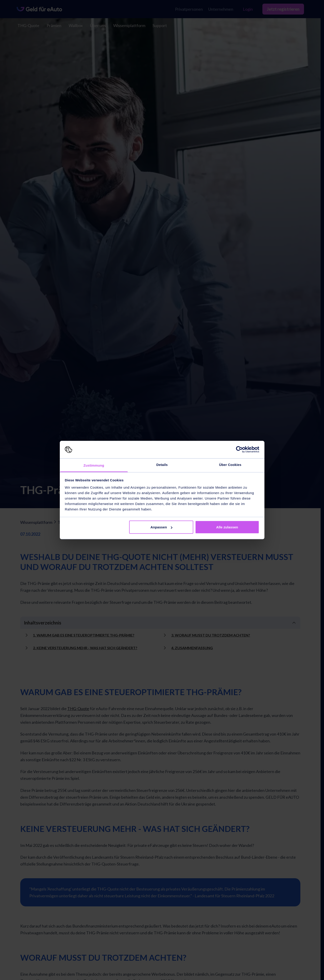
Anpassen (162, 527)
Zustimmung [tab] (94, 465)
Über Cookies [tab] (230, 464)
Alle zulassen (227, 527)
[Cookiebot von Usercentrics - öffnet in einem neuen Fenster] (239, 450)
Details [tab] (162, 464)
